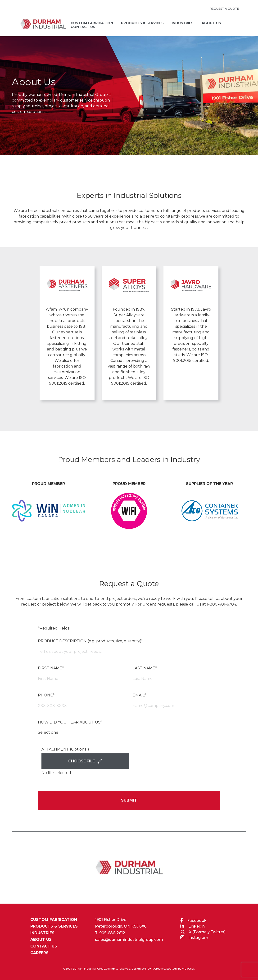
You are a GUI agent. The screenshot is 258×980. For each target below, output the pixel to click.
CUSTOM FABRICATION (54, 920)
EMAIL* (139, 695)
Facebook (197, 921)
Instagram (198, 938)
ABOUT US (41, 940)
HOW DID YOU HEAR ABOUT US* (70, 722)
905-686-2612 (112, 933)
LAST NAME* (145, 668)
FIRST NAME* (51, 668)
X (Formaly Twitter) (207, 932)
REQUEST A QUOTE (224, 9)
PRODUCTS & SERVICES (54, 926)
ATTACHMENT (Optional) (65, 749)
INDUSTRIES (42, 933)
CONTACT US (44, 946)
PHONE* (46, 695)
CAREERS (39, 953)
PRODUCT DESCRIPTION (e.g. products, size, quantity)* (91, 641)
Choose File (85, 761)
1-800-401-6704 (222, 604)
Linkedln (197, 926)
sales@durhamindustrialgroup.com (129, 940)
